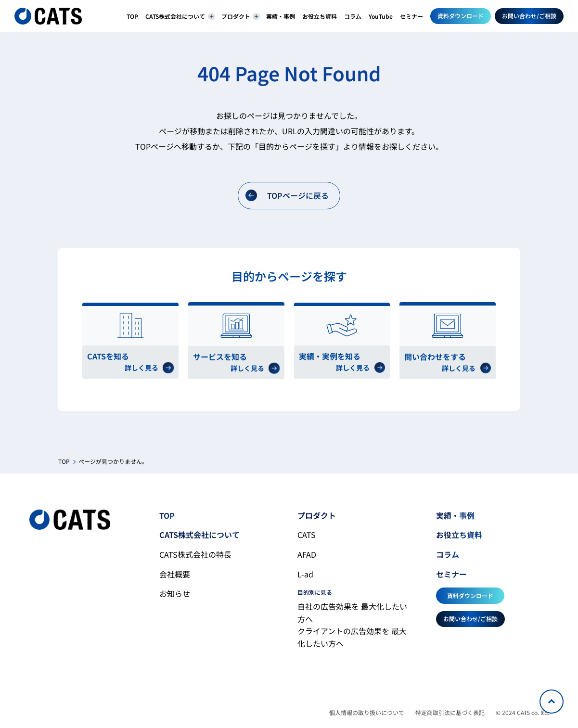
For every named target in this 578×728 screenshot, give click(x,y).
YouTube (381, 16)
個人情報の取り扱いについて (367, 712)
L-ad (305, 574)
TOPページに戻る (287, 196)
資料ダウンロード (461, 16)
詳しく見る (149, 368)
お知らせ (175, 593)
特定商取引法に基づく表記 (450, 712)
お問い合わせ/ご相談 (529, 16)
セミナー (411, 16)
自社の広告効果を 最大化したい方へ (352, 613)
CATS (307, 535)
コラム (353, 16)
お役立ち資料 (320, 16)
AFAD (307, 554)
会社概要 (175, 574)
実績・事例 (281, 16)
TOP (132, 16)
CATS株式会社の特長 (195, 554)
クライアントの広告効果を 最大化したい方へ (352, 637)
